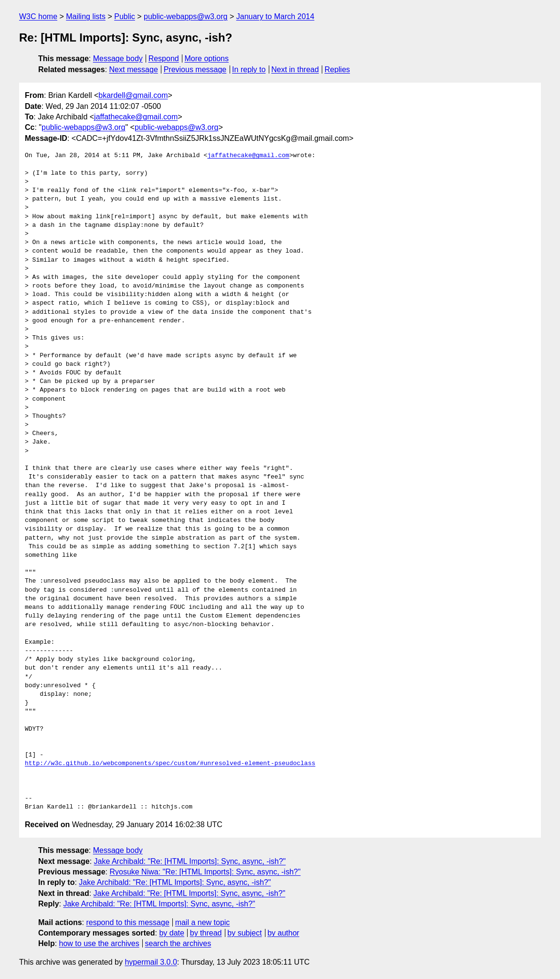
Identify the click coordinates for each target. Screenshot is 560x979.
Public (125, 16)
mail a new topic (203, 922)
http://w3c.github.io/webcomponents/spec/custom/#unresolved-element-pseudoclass (170, 764)
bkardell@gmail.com (133, 95)
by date (171, 933)
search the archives (178, 943)
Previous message (195, 69)
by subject (244, 933)
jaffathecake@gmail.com (136, 117)
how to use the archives (99, 943)
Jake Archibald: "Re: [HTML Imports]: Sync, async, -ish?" (190, 861)
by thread (206, 933)
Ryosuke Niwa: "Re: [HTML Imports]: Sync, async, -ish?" (205, 872)
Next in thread (295, 69)
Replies (337, 69)
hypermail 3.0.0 (151, 962)
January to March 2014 (275, 16)
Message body (118, 59)
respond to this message (127, 922)
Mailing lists (86, 16)
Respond (164, 59)
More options (207, 59)
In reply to (249, 69)
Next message (134, 69)
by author (283, 933)
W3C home (38, 16)
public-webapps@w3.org (185, 16)
